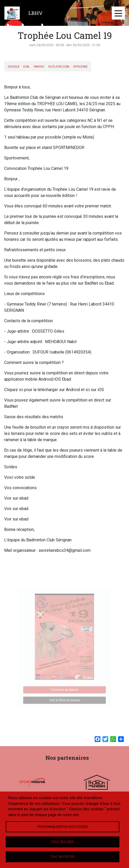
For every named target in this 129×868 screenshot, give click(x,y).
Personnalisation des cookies (63, 827)
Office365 (80, 67)
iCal (26, 67)
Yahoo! (39, 67)
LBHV (36, 13)
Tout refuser (62, 842)
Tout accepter (62, 857)
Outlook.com (59, 67)
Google (14, 67)
